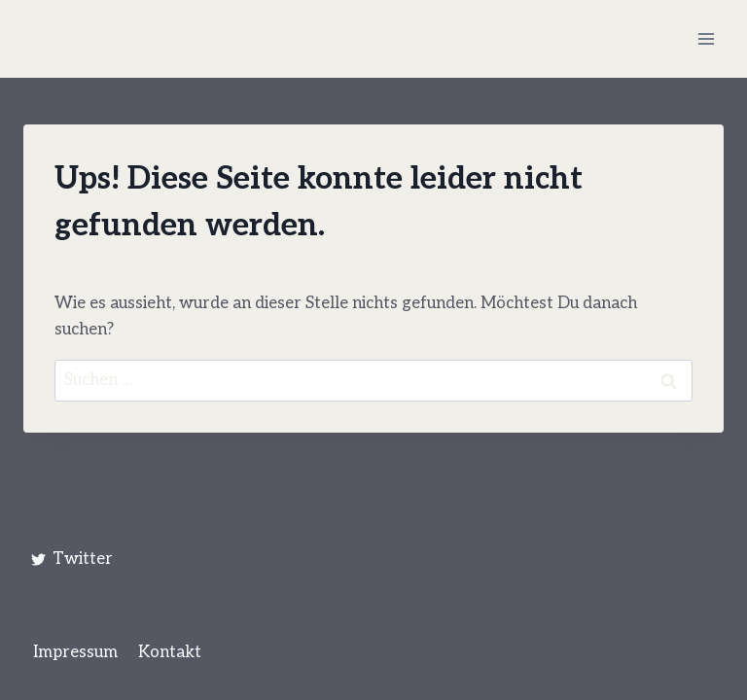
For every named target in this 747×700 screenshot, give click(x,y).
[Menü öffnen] (706, 38)
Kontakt (170, 652)
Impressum (75, 652)
